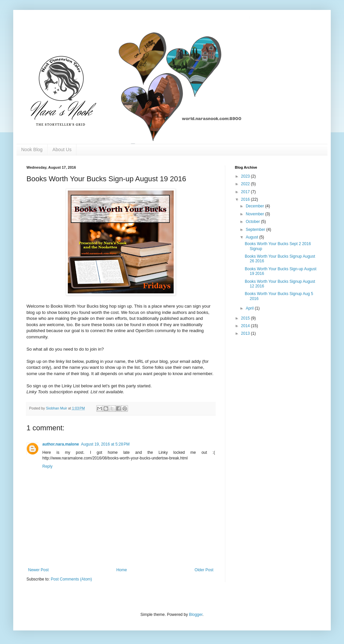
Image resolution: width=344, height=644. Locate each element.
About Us (62, 150)
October (253, 222)
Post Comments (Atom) (71, 579)
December (256, 206)
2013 (246, 333)
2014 (246, 326)
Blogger (196, 615)
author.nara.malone (61, 444)
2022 (246, 184)
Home (122, 570)
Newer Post (38, 570)
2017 (246, 192)
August (253, 237)
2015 (246, 318)
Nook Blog (32, 150)
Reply (47, 466)
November (256, 214)
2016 (246, 199)
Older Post (204, 570)
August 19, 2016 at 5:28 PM (105, 444)
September (256, 230)
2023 (246, 176)
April (250, 308)
